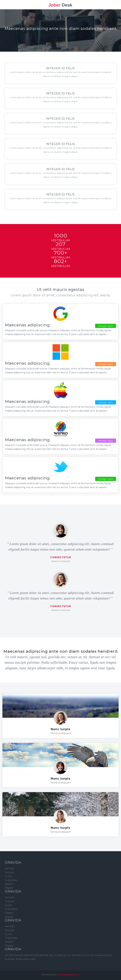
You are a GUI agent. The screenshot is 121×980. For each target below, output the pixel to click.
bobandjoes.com (69, 974)
